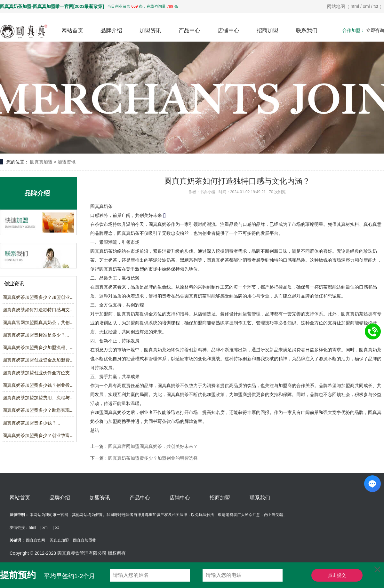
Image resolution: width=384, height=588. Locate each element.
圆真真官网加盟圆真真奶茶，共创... (38, 322)
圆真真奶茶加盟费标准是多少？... (36, 335)
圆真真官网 (36, 540)
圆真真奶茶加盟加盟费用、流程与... (38, 398)
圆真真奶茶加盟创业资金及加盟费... (38, 360)
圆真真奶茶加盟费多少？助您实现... (38, 410)
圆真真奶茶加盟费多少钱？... (31, 423)
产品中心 (189, 31)
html (355, 6)
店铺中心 (228, 31)
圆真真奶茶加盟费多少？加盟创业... (38, 297)
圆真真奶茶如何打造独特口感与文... (38, 310)
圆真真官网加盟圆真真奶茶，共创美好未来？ (153, 446)
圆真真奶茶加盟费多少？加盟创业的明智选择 (153, 458)
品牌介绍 (111, 31)
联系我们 (307, 31)
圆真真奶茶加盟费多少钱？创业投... (38, 385)
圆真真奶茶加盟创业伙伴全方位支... (38, 373)
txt (376, 6)
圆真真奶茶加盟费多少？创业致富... (38, 435)
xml (366, 6)
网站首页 (72, 31)
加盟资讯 (150, 31)
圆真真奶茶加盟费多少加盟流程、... (38, 347)
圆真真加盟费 (84, 540)
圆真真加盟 (41, 162)
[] (164, 215)
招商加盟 (268, 31)
